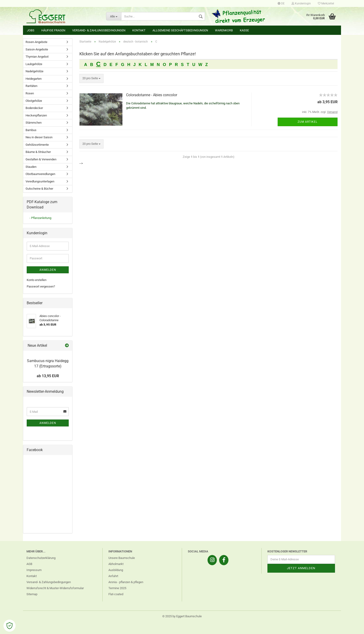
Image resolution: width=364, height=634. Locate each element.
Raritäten (31, 86)
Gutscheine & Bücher (39, 189)
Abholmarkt (116, 564)
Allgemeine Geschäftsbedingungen (180, 30)
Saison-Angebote (37, 49)
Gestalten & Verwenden (41, 159)
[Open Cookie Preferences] (10, 626)
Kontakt (139, 30)
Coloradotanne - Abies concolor (152, 95)
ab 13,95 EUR (48, 376)
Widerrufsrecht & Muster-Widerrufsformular (55, 588)
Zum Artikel (307, 122)
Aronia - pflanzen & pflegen (126, 582)
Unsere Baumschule (122, 558)
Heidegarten (34, 79)
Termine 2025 (117, 588)
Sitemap (32, 594)
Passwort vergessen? (41, 286)
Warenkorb (224, 30)
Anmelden (48, 270)
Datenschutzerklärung (41, 558)
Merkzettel (326, 3)
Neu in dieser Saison (39, 137)
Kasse (244, 30)
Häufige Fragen (53, 30)
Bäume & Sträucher (38, 152)
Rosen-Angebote (36, 42)
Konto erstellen (37, 280)
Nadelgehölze (34, 71)
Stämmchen (34, 123)
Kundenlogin (301, 3)
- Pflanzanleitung (40, 218)
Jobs (31, 30)
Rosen (30, 93)
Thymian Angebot (37, 57)
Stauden (31, 167)
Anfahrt (113, 576)
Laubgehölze (34, 64)
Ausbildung (116, 570)
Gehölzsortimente (37, 145)
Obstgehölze (34, 101)
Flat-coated (116, 594)
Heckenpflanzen (36, 115)
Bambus (31, 130)
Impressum (34, 570)
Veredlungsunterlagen (40, 181)
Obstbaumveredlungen (40, 174)
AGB (29, 564)
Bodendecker (34, 108)
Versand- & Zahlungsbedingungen (99, 30)
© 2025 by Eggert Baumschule (182, 616)
